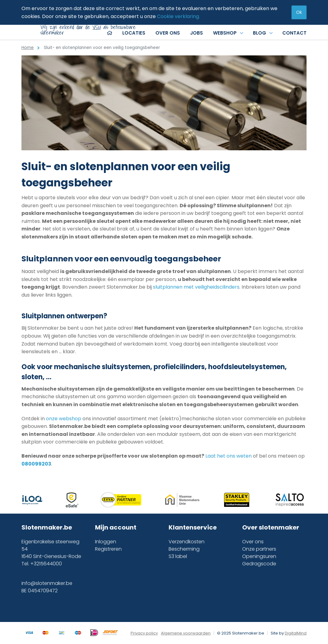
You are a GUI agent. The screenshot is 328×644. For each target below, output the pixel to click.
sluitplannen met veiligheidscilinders (196, 287)
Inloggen (106, 542)
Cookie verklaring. (178, 16)
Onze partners (259, 549)
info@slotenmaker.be (47, 583)
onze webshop (64, 419)
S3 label (178, 556)
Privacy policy (144, 633)
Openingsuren (259, 556)
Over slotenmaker (271, 527)
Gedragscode (259, 564)
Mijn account (116, 527)
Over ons (253, 542)
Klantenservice (193, 527)
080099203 (36, 464)
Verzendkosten (187, 542)
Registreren (108, 549)
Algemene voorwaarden (186, 633)
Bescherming (184, 549)
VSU (97, 27)
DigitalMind (296, 633)
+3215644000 (46, 564)
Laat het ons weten (229, 456)
